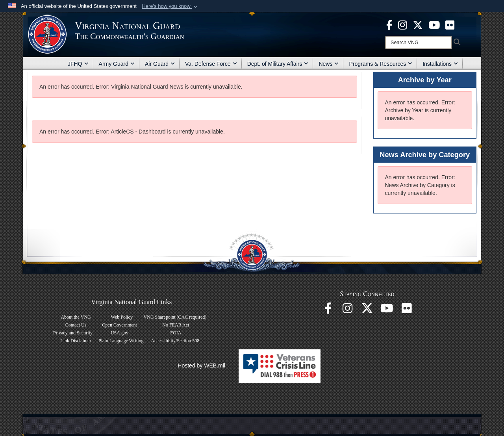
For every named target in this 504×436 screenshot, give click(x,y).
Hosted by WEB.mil (201, 365)
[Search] (419, 43)
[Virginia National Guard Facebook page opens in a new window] (389, 24)
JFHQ (78, 64)
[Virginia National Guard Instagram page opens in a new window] (403, 24)
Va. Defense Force (211, 64)
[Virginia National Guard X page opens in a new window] (418, 24)
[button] (170, 6)
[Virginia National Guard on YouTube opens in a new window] (434, 24)
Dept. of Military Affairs (278, 64)
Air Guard (160, 64)
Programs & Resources (381, 64)
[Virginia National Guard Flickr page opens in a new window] (450, 24)
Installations (440, 64)
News (329, 64)
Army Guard (117, 64)
